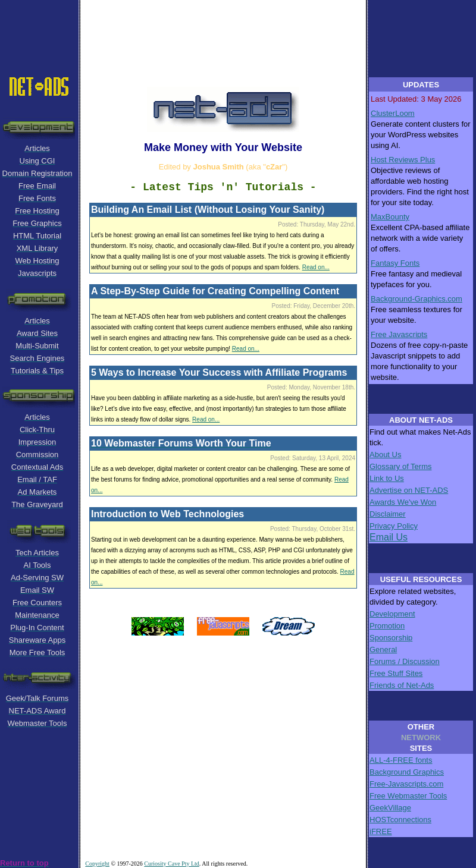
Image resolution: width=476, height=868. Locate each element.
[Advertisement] (238, 27)
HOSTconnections (400, 820)
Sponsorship (391, 638)
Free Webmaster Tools (408, 796)
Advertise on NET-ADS (409, 490)
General (383, 650)
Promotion (387, 626)
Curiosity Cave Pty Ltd (172, 864)
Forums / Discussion (405, 661)
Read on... (316, 267)
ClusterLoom (393, 113)
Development (392, 614)
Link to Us (387, 478)
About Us (385, 455)
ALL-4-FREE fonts (401, 760)
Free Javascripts (399, 334)
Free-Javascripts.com (406, 784)
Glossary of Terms (401, 466)
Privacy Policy (394, 526)
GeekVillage (390, 808)
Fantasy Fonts (395, 263)
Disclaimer (388, 514)
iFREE (381, 831)
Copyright (97, 864)
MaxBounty (390, 217)
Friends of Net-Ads (402, 685)
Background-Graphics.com (416, 299)
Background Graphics (407, 772)
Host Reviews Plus (403, 160)
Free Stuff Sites (396, 673)
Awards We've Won (403, 502)
